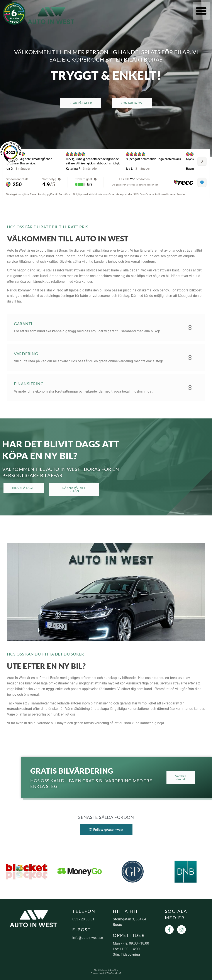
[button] (201, 11)
